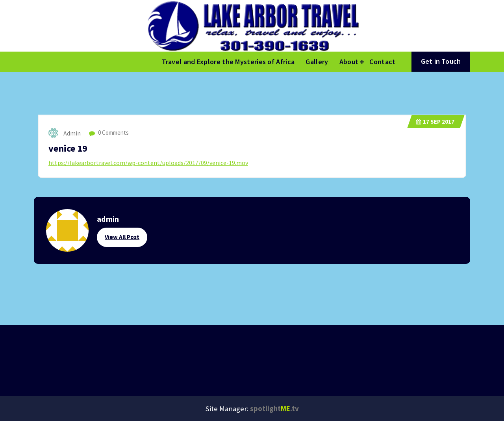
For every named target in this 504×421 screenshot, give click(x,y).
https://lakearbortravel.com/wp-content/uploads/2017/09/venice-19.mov (148, 163)
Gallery (317, 62)
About (349, 62)
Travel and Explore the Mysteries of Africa (228, 62)
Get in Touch (441, 61)
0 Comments (109, 133)
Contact (382, 62)
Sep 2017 (435, 121)
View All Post (122, 237)
